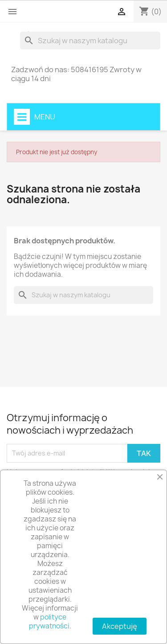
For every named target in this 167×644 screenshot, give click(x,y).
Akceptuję (120, 626)
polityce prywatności (49, 621)
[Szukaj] (90, 41)
